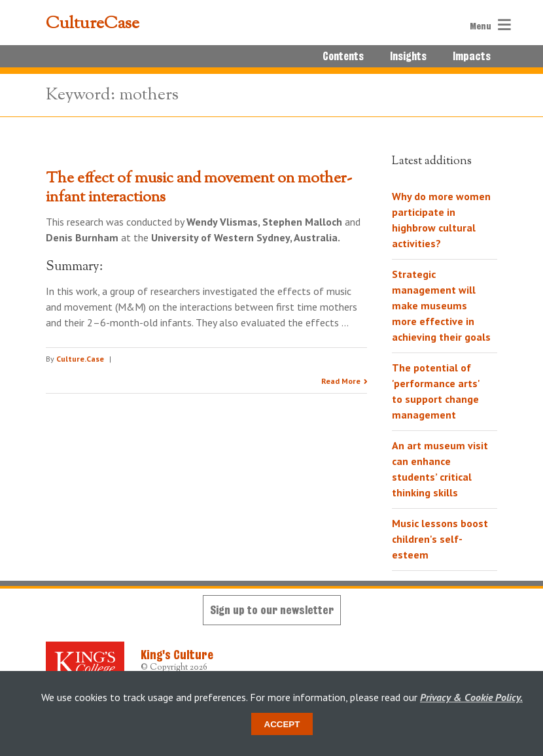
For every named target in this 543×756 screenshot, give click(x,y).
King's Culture (177, 655)
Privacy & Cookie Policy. (471, 697)
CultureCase (93, 24)
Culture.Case (80, 359)
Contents (343, 56)
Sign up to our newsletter (272, 610)
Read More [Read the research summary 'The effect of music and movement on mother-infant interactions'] (341, 381)
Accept (282, 724)
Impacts (472, 56)
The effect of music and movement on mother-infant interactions (199, 188)
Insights (408, 56)
